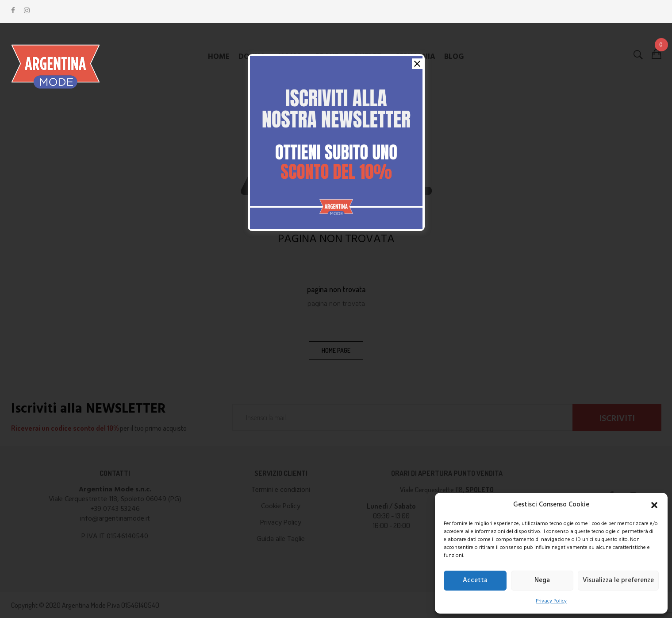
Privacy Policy (551, 601)
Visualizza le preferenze (618, 580)
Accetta (475, 580)
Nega (542, 580)
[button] (654, 505)
